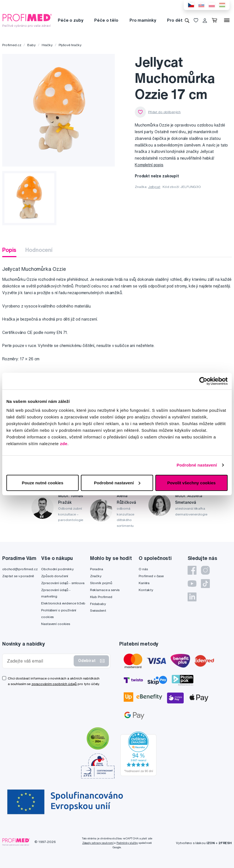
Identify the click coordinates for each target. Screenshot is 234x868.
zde (64, 443)
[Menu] (227, 20)
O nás (143, 569)
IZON (211, 843)
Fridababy (98, 604)
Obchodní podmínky (57, 569)
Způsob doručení (55, 576)
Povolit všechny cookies (191, 483)
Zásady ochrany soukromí (98, 843)
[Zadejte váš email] (39, 661)
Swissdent (98, 610)
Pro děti (175, 20)
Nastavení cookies (56, 624)
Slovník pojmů (101, 583)
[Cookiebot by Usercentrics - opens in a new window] (203, 381)
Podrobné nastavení (197, 465)
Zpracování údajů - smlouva (63, 583)
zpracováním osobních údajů (54, 684)
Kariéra (144, 583)
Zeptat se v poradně (18, 576)
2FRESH (225, 843)
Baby (31, 45)
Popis (9, 250)
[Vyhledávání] (187, 20)
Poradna (97, 569)
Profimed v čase (151, 576)
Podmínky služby (127, 843)
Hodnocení (39, 250)
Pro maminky (143, 20)
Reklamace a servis (105, 590)
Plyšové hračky (70, 45)
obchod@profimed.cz (20, 569)
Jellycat (154, 187)
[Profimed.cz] (27, 20)
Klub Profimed (101, 597)
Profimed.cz (12, 45)
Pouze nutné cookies (43, 483)
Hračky (47, 45)
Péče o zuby (70, 20)
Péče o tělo (106, 20)
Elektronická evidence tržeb (63, 603)
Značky (96, 576)
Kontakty (146, 590)
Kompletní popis (149, 165)
